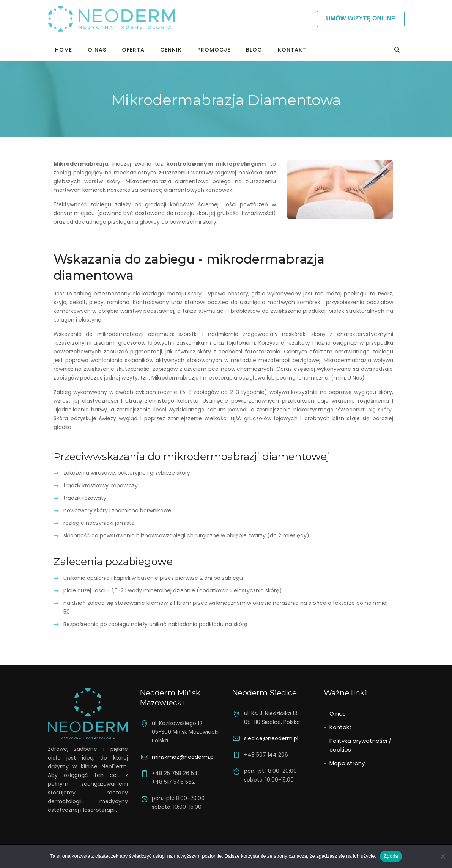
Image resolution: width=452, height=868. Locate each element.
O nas (97, 50)
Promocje (214, 50)
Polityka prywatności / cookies (360, 745)
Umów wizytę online (361, 18)
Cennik (171, 50)
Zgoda (391, 856)
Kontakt (292, 50)
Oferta (133, 50)
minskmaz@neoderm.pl (183, 757)
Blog (254, 50)
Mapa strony (347, 763)
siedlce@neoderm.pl (271, 738)
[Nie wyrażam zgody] (443, 856)
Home (64, 50)
